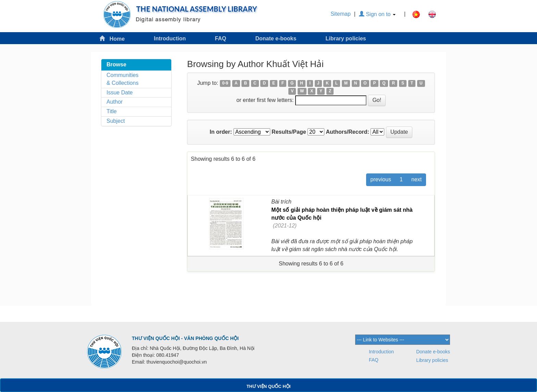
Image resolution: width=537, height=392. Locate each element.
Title (112, 111)
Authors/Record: (348, 132)
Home (112, 38)
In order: (221, 132)
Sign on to (377, 14)
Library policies (346, 38)
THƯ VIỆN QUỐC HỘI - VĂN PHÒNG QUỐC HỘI (185, 338)
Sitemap (341, 14)
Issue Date (120, 93)
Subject (116, 121)
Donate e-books (276, 38)
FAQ (221, 38)
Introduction (170, 38)
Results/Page (289, 132)
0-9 (225, 83)
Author (115, 102)
